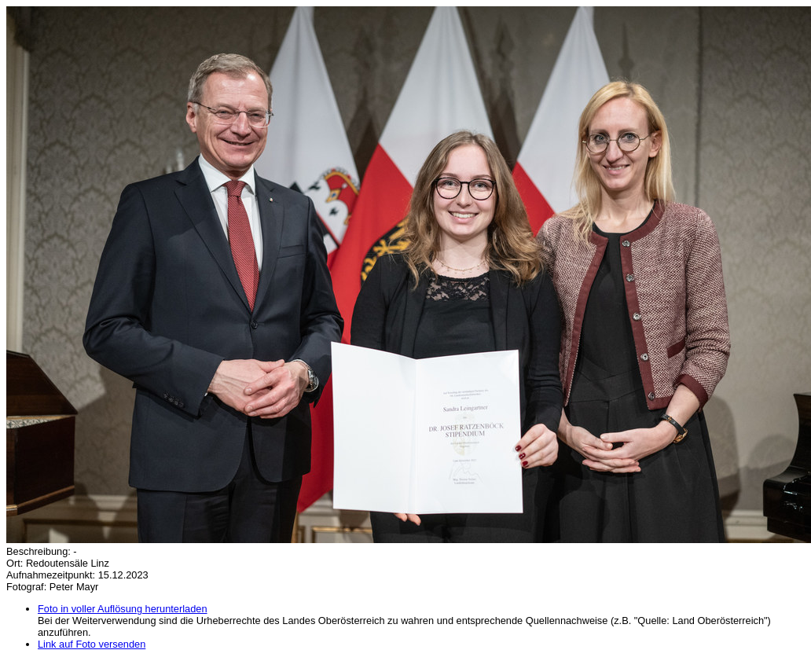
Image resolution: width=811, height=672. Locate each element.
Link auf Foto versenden (92, 644)
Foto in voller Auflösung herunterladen (123, 609)
